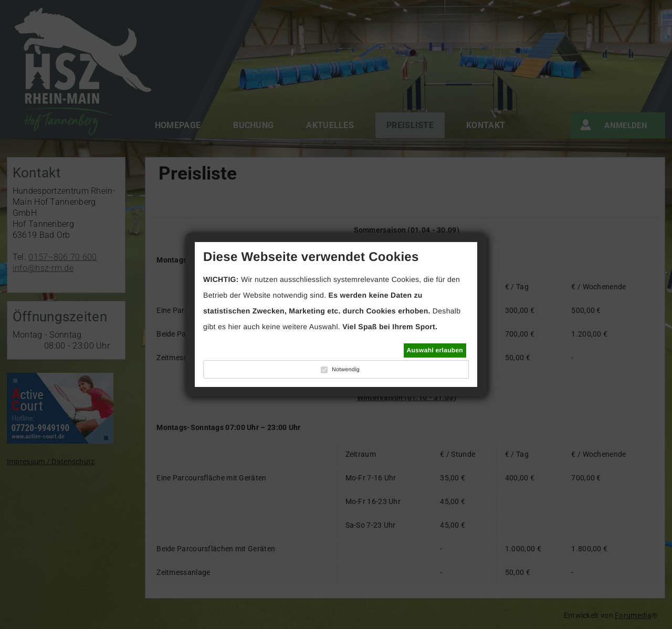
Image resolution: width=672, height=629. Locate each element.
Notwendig (346, 370)
